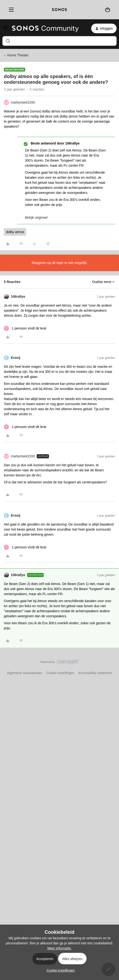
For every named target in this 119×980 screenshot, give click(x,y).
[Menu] (10, 10)
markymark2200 (23, 102)
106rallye (18, 296)
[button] (5, 29)
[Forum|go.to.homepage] (45, 28)
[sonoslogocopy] (59, 10)
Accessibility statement (95, 673)
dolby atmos (15, 232)
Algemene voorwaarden (24, 673)
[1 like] (25, 328)
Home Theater (18, 55)
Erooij (16, 358)
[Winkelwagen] (108, 10)
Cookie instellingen (60, 673)
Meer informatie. (59, 948)
